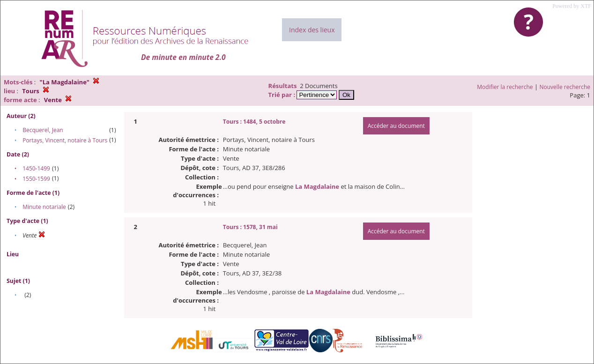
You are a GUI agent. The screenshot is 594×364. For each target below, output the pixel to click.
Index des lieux (312, 30)
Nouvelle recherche (565, 87)
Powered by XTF (572, 6)
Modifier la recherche (505, 87)
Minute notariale (44, 207)
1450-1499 (36, 168)
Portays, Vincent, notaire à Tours (65, 140)
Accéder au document (396, 126)
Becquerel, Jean (43, 130)
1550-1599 (36, 179)
